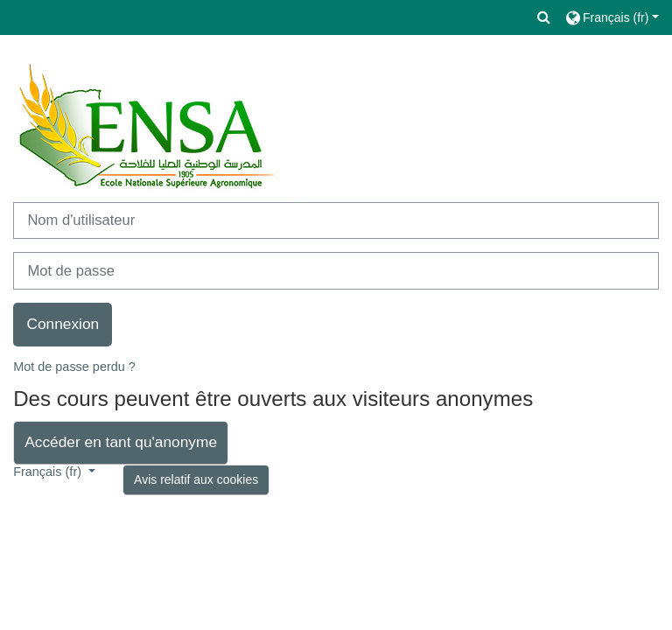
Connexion (63, 324)
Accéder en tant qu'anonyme (121, 442)
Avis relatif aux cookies (196, 479)
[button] (544, 17)
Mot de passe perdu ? (74, 367)
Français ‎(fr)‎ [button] (49, 472)
